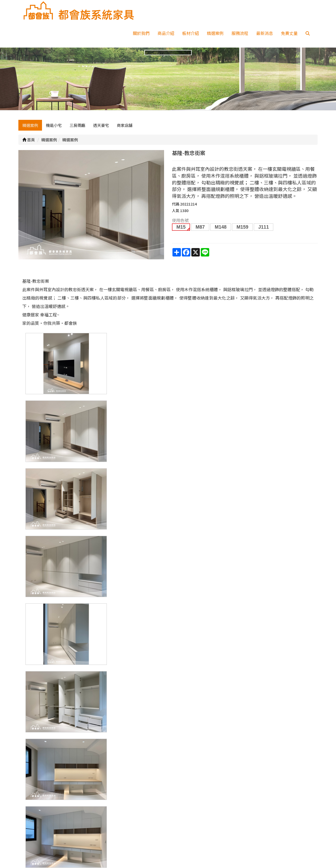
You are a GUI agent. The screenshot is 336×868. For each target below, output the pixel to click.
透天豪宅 (101, 125)
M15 (181, 227)
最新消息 (265, 33)
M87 (200, 227)
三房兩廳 (77, 125)
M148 (221, 227)
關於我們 (141, 33)
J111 (264, 227)
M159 (242, 227)
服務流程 (240, 33)
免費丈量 (289, 33)
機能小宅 (54, 125)
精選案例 (215, 33)
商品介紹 (166, 33)
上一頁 (168, 746)
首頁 (29, 140)
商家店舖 (125, 125)
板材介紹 (191, 33)
